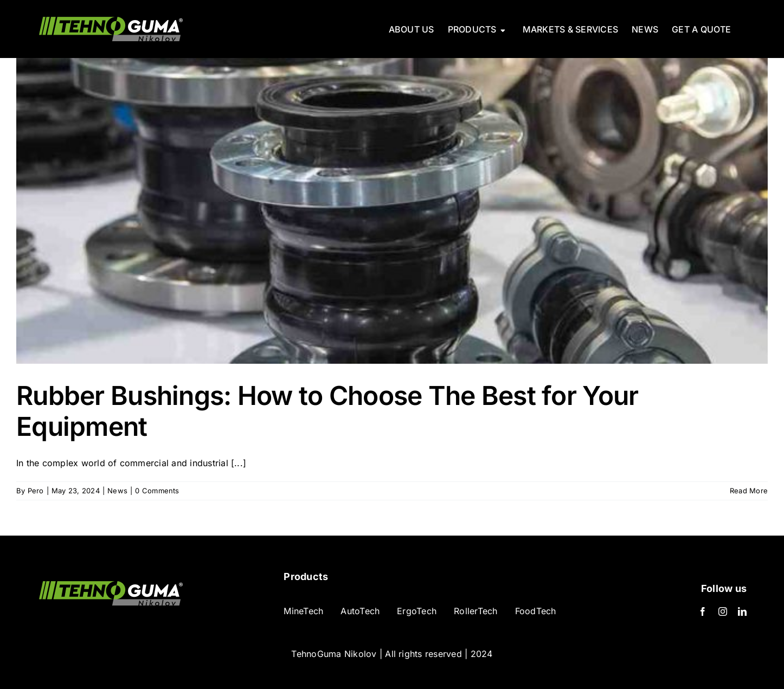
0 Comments (157, 491)
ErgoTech (417, 611)
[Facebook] (703, 611)
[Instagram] (723, 611)
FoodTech (536, 611)
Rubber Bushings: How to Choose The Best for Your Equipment (327, 411)
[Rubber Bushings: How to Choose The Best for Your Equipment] (392, 211)
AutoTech (360, 611)
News (117, 491)
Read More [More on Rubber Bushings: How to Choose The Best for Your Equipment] (749, 491)
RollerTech (475, 611)
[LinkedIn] (742, 611)
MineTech (303, 611)
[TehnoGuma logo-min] (111, 585)
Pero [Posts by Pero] (36, 491)
